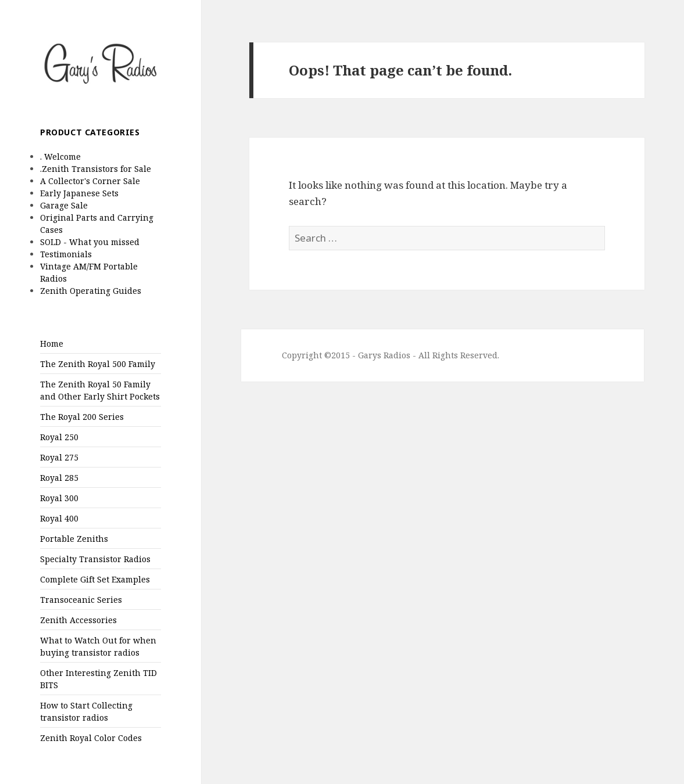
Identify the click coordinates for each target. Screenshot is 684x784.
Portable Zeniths (74, 539)
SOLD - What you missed (90, 242)
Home (52, 344)
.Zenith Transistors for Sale (96, 169)
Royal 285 (59, 478)
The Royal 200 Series (82, 417)
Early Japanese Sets (79, 193)
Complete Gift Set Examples (95, 579)
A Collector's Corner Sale (90, 181)
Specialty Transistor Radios (95, 559)
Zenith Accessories (78, 620)
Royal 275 (59, 457)
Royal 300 (59, 498)
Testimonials (66, 254)
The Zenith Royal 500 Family (98, 364)
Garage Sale (64, 205)
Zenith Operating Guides (91, 291)
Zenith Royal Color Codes (91, 738)
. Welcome (60, 157)
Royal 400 (59, 518)
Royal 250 (59, 437)
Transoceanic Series (81, 600)
